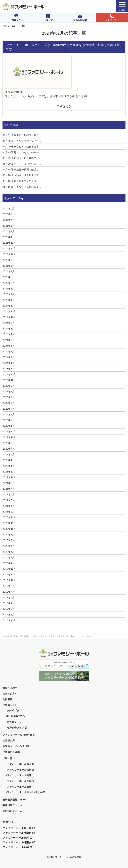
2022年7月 (9, 449)
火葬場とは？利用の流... (22, 175)
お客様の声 (9, 741)
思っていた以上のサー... (22, 152)
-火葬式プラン (14, 711)
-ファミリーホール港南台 (20, 770)
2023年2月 (9, 420)
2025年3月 (9, 289)
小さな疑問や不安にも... (22, 141)
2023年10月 (9, 380)
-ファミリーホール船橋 (19, 787)
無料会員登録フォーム (15, 800)
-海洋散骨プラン (16, 728)
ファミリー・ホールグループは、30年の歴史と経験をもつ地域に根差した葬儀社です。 (63, 47)
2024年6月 (9, 340)
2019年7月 (9, 592)
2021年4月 (9, 506)
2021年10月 (9, 477)
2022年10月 (9, 437)
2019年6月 (9, 597)
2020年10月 (9, 529)
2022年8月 (9, 443)
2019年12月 (9, 569)
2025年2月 (9, 294)
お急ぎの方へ (112, 18)
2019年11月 (9, 575)
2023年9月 (9, 386)
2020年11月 (9, 523)
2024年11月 (9, 311)
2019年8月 (9, 586)
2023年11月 (9, 374)
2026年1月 (9, 237)
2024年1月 (9, 363)
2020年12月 (9, 517)
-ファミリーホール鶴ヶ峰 (20, 764)
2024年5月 (9, 346)
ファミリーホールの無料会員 (19, 735)
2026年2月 (9, 231)
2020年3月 (9, 552)
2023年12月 (9, 369)
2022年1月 (9, 466)
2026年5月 (9, 214)
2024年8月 (9, 329)
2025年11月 (9, 248)
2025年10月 (9, 254)
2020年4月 (9, 546)
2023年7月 (9, 392)
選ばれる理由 (10, 688)
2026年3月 (9, 226)
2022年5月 (9, 454)
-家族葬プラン (14, 722)
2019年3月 (9, 609)
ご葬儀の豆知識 (11, 752)
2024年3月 (9, 352)
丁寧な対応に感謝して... (22, 187)
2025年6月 (9, 277)
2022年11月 (9, 431)
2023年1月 (9, 426)
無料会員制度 (80, 18)
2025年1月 (9, 300)
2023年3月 (9, 414)
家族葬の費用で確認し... (22, 169)
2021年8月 (9, 483)
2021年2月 (9, 512)
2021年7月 (9, 489)
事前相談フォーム (12, 805)
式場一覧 (48, 18)
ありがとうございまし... (22, 164)
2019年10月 (9, 580)
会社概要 (7, 699)
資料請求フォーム (12, 811)
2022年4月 (9, 460)
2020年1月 (9, 563)
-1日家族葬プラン (16, 716)
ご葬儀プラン (16, 18)
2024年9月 (9, 323)
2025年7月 (9, 271)
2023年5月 (9, 403)
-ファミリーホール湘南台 (20, 781)
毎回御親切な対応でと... (22, 158)
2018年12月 (9, 620)
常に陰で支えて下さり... (22, 181)
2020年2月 (9, 557)
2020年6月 (9, 540)
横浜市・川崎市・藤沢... (22, 135)
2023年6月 (9, 397)
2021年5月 (9, 500)
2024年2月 (9, 357)
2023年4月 (9, 409)
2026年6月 (9, 208)
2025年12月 (9, 243)
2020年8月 (9, 535)
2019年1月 (9, 615)
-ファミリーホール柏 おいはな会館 (25, 792)
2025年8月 (9, 266)
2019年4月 (9, 603)
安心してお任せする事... (22, 147)
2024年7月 (9, 334)
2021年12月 (9, 472)
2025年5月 (9, 283)
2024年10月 (9, 317)
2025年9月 (9, 260)
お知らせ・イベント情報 (16, 746)
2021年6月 (9, 494)
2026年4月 (9, 220)
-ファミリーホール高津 (19, 775)
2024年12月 (9, 306)
